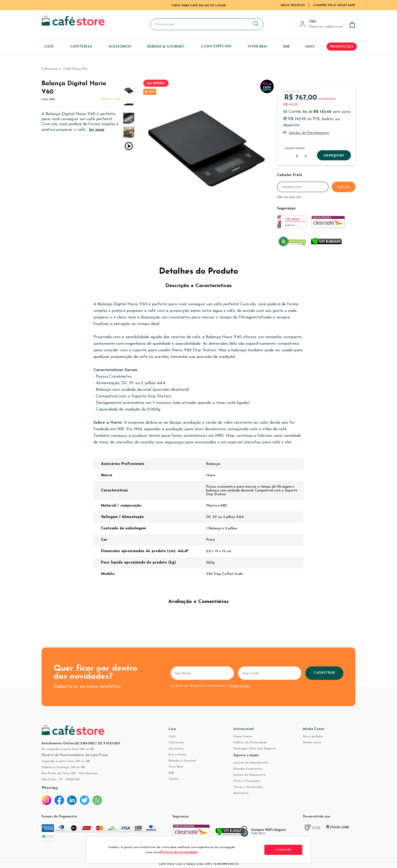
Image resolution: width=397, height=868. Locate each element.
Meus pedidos (313, 736)
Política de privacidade (179, 852)
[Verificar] (237, 834)
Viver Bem (176, 767)
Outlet (174, 779)
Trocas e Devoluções (248, 787)
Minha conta (312, 743)
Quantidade (294, 148)
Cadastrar (324, 673)
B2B (171, 773)
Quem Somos (243, 736)
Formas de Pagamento (250, 775)
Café (172, 736)
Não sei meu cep (289, 197)
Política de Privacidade (250, 743)
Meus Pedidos (293, 5)
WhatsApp (50, 788)
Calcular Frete (290, 175)
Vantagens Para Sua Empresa (255, 749)
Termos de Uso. (240, 686)
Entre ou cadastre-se (326, 27)
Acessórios (176, 749)
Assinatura (241, 793)
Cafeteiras (176, 743)
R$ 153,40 (322, 112)
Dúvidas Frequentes (248, 769)
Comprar (334, 155)
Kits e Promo (178, 755)
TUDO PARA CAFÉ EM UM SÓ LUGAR (198, 6)
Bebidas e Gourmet (182, 761)
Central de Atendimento (251, 763)
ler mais (97, 130)
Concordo (283, 850)
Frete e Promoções (247, 781)
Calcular (344, 187)
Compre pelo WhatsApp (334, 5)
